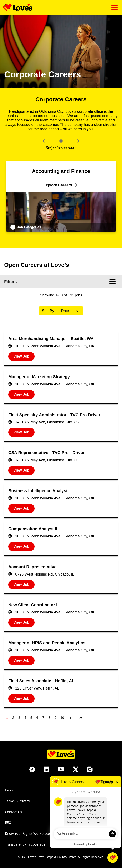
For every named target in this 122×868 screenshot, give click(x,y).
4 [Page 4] (25, 718)
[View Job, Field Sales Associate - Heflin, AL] (21, 699)
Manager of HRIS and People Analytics (47, 643)
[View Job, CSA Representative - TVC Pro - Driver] (21, 470)
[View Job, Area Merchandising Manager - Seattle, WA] (21, 356)
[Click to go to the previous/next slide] (61, 141)
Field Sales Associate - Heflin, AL (41, 681)
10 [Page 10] (62, 718)
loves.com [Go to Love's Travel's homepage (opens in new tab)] (13, 790)
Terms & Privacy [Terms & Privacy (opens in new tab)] (17, 801)
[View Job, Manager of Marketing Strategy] (21, 394)
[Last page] (81, 718)
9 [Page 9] (55, 718)
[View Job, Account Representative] (21, 585)
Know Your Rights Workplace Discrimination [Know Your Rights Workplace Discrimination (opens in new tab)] (39, 833)
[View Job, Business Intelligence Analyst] (21, 508)
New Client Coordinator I (33, 605)
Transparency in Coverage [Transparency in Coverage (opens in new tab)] (25, 844)
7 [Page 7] (43, 718)
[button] (44, 141)
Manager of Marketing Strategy (39, 377)
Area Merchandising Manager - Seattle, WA (51, 339)
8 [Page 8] (49, 718)
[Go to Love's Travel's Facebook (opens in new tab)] (32, 769)
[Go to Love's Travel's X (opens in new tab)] (76, 769)
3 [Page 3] (19, 718)
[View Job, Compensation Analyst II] (21, 547)
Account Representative (32, 567)
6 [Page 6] (37, 718)
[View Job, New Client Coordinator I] (21, 622)
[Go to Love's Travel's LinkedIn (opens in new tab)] (46, 769)
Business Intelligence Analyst (38, 491)
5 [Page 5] (31, 718)
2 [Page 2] (13, 718)
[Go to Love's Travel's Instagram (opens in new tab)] (90, 769)
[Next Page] (71, 718)
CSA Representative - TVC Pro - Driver (46, 453)
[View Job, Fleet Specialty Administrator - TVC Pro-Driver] (21, 432)
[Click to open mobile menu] (115, 7)
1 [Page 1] (7, 718)
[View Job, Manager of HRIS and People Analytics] (21, 661)
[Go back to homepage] (18, 7)
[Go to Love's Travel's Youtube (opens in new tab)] (61, 769)
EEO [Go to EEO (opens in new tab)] (8, 823)
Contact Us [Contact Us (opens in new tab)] (13, 812)
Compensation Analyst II (33, 529)
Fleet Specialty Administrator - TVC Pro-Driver (54, 415)
